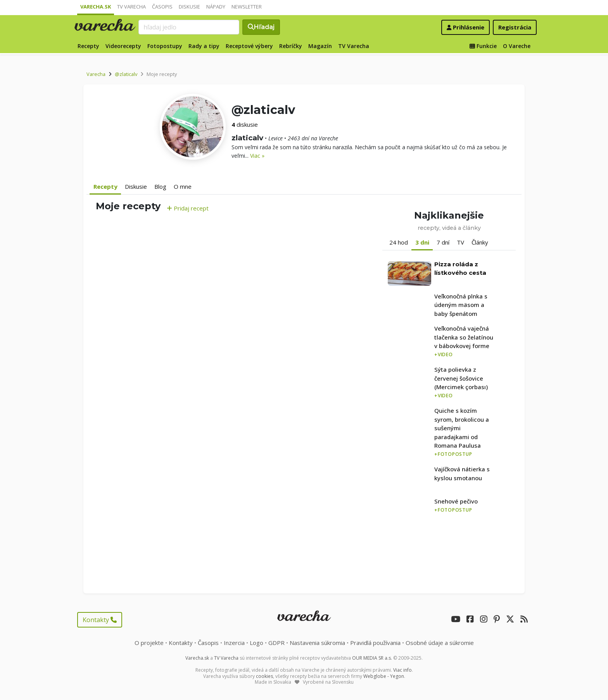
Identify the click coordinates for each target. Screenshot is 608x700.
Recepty (88, 46)
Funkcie (483, 46)
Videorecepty (123, 46)
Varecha (96, 74)
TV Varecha (131, 7)
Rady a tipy (204, 46)
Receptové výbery (249, 46)
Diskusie (189, 7)
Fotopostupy (165, 46)
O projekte (149, 643)
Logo (256, 643)
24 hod (399, 242)
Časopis (162, 7)
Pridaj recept (188, 208)
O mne (183, 186)
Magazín (320, 46)
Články (480, 242)
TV (460, 242)
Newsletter (247, 7)
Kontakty (100, 620)
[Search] (189, 27)
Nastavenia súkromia (317, 643)
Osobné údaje (440, 643)
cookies (264, 676)
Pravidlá (375, 643)
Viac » (257, 156)
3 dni (422, 242)
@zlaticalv (126, 74)
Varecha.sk (96, 7)
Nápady (216, 7)
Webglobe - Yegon (384, 676)
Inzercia (234, 643)
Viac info (402, 670)
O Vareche (517, 46)
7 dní (443, 242)
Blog (160, 186)
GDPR (276, 643)
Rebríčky (291, 46)
